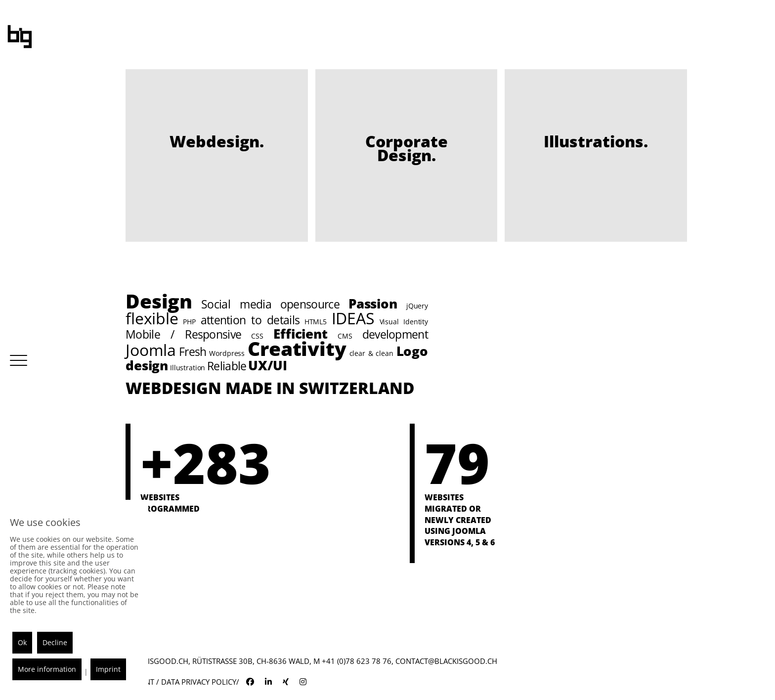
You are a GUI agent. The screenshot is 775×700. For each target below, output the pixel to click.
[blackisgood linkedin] (268, 682)
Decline (55, 642)
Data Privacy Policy (199, 682)
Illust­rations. (596, 141)
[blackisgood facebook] (250, 682)
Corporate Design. (407, 148)
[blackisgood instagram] (303, 682)
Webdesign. (217, 141)
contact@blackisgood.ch (445, 661)
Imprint (108, 669)
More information (47, 669)
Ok (22, 642)
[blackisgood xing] (286, 682)
